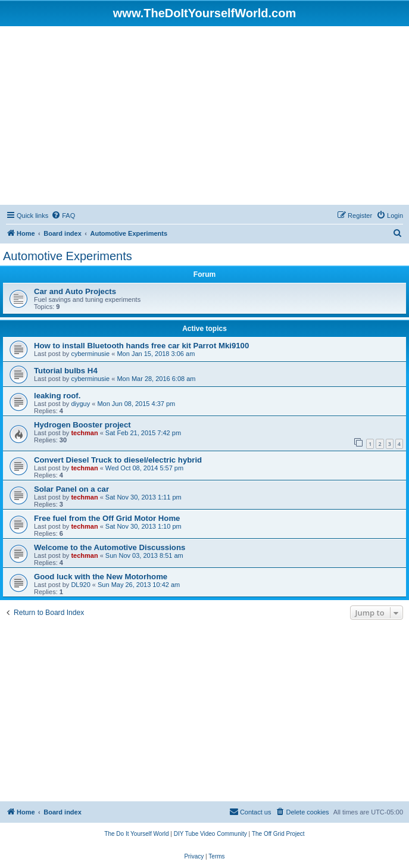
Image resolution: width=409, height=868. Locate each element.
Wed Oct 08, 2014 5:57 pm (144, 468)
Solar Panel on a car (71, 489)
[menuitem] (63, 216)
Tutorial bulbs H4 (66, 371)
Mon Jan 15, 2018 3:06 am (156, 354)
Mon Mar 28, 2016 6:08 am (156, 379)
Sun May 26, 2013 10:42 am (139, 585)
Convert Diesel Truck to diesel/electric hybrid (118, 460)
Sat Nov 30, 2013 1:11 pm (143, 497)
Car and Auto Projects (75, 291)
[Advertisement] (204, 115)
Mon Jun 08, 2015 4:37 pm (136, 404)
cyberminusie (90, 354)
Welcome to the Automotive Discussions (110, 547)
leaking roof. (57, 396)
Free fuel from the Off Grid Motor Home (107, 518)
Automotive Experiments (68, 256)
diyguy (80, 404)
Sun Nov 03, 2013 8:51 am (144, 555)
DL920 (80, 585)
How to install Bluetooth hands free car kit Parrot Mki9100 (141, 346)
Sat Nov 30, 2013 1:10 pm (143, 526)
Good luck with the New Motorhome (101, 577)
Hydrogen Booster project (82, 425)
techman (84, 433)
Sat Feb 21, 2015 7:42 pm (143, 433)
